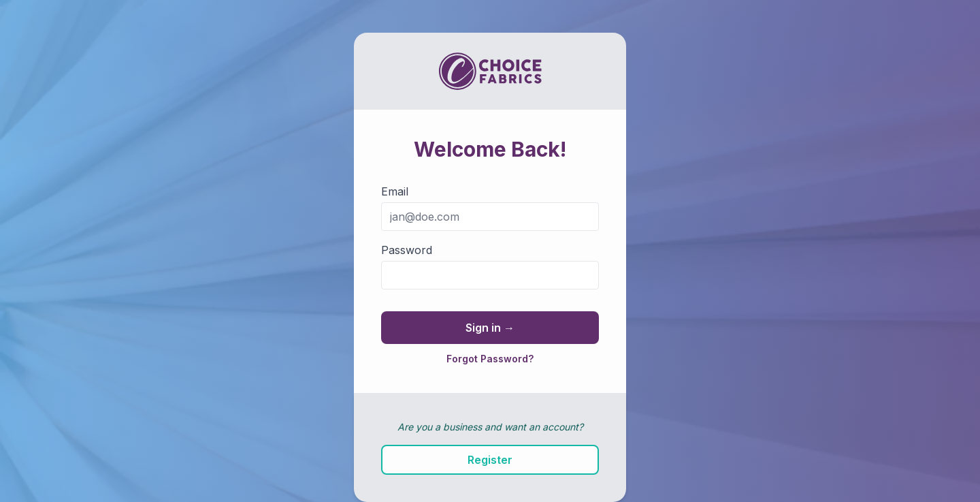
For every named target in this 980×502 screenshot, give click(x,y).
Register (490, 460)
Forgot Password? (490, 359)
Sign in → (490, 328)
